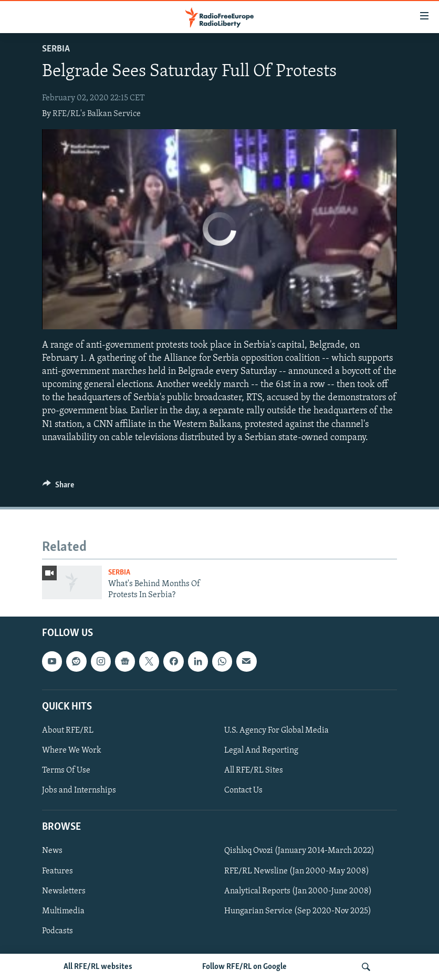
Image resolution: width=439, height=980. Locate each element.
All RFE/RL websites (98, 967)
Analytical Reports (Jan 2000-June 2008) (298, 891)
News (52, 851)
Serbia (56, 49)
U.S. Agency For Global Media (276, 731)
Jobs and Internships (79, 790)
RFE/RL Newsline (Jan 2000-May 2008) (297, 871)
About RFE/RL (68, 731)
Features (58, 871)
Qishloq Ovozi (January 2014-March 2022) (299, 851)
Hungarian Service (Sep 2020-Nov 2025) (298, 911)
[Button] (58, 487)
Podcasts (58, 931)
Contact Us (243, 790)
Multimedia (63, 911)
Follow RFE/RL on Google (244, 967)
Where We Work (72, 750)
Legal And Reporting (261, 750)
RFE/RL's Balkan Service (97, 114)
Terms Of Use (66, 770)
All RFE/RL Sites (254, 770)
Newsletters (64, 891)
